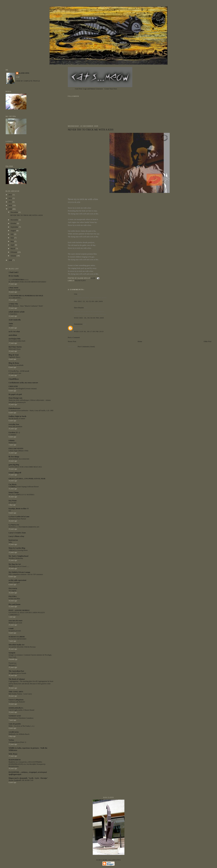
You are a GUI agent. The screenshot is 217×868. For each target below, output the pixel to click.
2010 (10, 205)
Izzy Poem (13, 500)
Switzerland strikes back (17, 341)
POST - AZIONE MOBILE (19, 610)
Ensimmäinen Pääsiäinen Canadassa (21, 718)
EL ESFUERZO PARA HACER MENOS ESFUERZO (27, 282)
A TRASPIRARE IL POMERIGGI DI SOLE (26, 296)
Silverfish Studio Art (16, 645)
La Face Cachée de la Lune (19, 517)
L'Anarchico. (13, 314)
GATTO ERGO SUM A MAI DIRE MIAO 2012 (25, 467)
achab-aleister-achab (17, 312)
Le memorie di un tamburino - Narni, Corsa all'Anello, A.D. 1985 (31, 411)
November (15, 220)
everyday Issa (14, 424)
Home (140, 341)
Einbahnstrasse (14, 408)
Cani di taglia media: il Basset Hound (21, 710)
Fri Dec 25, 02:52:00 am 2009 (88, 301)
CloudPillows (14, 379)
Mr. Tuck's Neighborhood (18, 556)
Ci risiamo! (12, 435)
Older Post (208, 341)
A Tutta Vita (13, 304)
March (13, 248)
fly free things (14, 457)
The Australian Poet (16, 671)
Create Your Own (111, 89)
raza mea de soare (15, 620)
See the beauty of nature (17, 419)
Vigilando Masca (14, 357)
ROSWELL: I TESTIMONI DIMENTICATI (24, 527)
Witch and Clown (15, 349)
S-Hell (11, 628)
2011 (10, 202)
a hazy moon (13, 288)
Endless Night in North (17, 416)
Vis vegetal (12, 591)
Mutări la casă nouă (15, 623)
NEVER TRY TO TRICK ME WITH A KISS (91, 130)
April (13, 245)
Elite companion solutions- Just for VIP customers (26, 574)
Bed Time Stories (15, 347)
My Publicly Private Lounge (19, 572)
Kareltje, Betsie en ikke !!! (19, 508)
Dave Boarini (79, 308)
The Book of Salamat (17, 679)
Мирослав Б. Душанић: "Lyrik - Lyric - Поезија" (28, 778)
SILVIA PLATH (80, 281)
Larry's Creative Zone (17, 533)
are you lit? (12, 503)
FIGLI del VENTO (16, 448)
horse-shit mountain (15, 427)
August (13, 231)
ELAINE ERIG (24, 73)
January (14, 256)
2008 (10, 260)
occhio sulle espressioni (17, 580)
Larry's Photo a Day (16, 536)
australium (13, 335)
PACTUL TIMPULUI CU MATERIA (21, 495)
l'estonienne (78, 324)
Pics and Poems (15, 604)
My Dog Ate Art (15, 564)
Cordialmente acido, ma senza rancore (23, 383)
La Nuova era (14, 525)
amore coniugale (14, 582)
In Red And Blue (14, 599)
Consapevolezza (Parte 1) (17, 742)
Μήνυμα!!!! (13, 665)
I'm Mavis (13, 484)
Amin (11, 323)
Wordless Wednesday (16, 558)
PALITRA (13, 596)
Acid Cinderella (15, 320)
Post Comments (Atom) (86, 347)
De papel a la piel (15, 394)
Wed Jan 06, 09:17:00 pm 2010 (89, 331)
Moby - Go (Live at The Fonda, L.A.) (21, 726)
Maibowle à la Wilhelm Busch (19, 734)
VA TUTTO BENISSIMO (17, 639)
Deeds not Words (14, 290)
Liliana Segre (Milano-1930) (18, 451)
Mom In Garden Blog (17, 548)
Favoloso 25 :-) (14, 432)
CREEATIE (13, 386)
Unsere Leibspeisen (16, 700)
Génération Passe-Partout (17, 519)
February (14, 252)
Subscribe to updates (108, 860)
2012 (10, 198)
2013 (10, 195)
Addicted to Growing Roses (18, 550)
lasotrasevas (13, 540)
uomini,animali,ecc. (16, 708)
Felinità (12, 440)
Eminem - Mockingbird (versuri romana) (23, 389)
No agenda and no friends (17, 673)
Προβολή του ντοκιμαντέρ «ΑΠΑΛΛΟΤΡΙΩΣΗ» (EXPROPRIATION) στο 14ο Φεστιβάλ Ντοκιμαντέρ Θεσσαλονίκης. (27, 764)
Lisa (76, 294)
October (14, 223)
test (10, 511)
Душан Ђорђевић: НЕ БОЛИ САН (21, 780)
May (13, 241)
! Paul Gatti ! (14, 272)
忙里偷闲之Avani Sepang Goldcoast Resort (24, 487)
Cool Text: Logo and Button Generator (89, 89)
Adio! (11, 326)
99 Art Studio (14, 276)
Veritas (11, 740)
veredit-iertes (14, 732)
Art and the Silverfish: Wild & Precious (22, 647)
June (13, 238)
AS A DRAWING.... (16, 298)
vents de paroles (15, 724)
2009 (10, 209)
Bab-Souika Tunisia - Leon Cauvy (20, 694)
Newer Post (72, 341)
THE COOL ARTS (16, 692)
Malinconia (12, 443)
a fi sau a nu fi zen (15, 373)
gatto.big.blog (14, 465)
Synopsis (12, 653)
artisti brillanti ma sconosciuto (19, 459)
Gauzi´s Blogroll (15, 473)
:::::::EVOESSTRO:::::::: (19, 280)
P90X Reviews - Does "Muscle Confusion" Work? (26, 306)
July (12, 234)
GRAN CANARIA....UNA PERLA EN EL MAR (27, 479)
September (15, 227)
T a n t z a (12, 663)
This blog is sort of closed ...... (19, 566)
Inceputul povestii (15, 631)
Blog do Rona (14, 363)
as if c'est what (14, 331)
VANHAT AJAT (15, 716)
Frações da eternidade (16, 365)
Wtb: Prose (13, 754)
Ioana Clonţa (14, 492)
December (15, 212)
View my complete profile (28, 81)
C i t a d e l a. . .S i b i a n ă (19, 371)
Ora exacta (13, 588)
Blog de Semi (14, 355)
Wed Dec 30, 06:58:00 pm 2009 (89, 318)
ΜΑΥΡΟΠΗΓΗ (15, 760)
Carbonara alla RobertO (17, 702)
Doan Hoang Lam (15, 398)
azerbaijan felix (15, 339)
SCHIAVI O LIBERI (17, 637)
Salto (10, 542)
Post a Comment (74, 337)
